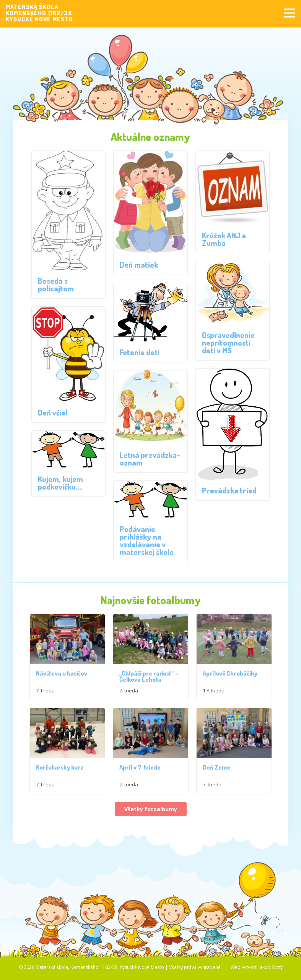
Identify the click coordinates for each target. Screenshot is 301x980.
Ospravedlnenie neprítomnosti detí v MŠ (228, 343)
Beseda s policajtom (56, 285)
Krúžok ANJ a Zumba (224, 239)
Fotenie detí (140, 352)
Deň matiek (139, 265)
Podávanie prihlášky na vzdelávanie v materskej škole (147, 540)
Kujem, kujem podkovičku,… (60, 483)
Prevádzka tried (229, 490)
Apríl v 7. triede (140, 778)
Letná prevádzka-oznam (150, 459)
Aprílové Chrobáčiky (230, 679)
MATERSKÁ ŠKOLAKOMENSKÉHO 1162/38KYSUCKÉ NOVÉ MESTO (39, 13)
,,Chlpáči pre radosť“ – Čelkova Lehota (149, 682)
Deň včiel (53, 412)
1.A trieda (214, 696)
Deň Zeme (216, 778)
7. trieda (45, 696)
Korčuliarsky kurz (60, 778)
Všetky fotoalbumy (151, 820)
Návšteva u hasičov (62, 679)
